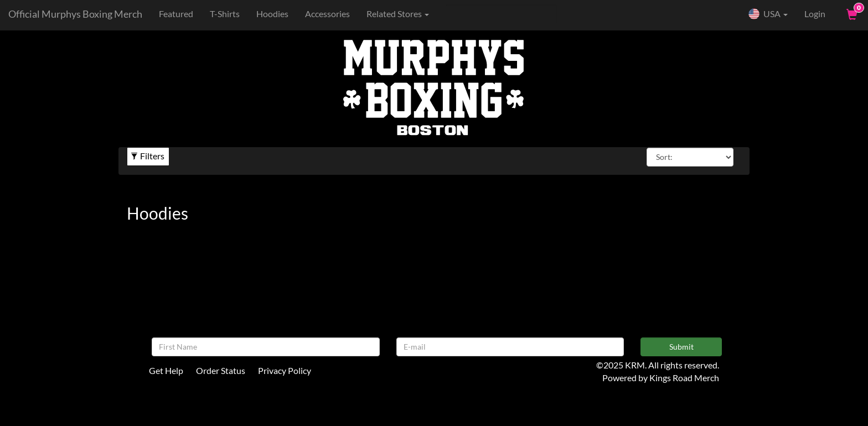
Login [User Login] (815, 14)
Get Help (166, 370)
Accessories (327, 14)
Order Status (221, 370)
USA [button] (768, 14)
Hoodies (272, 14)
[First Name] (266, 347)
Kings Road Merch (684, 378)
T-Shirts (225, 14)
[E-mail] (510, 347)
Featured (176, 14)
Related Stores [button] (398, 14)
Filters (148, 156)
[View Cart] (851, 14)
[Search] (501, 14)
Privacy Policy (285, 370)
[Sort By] (690, 157)
